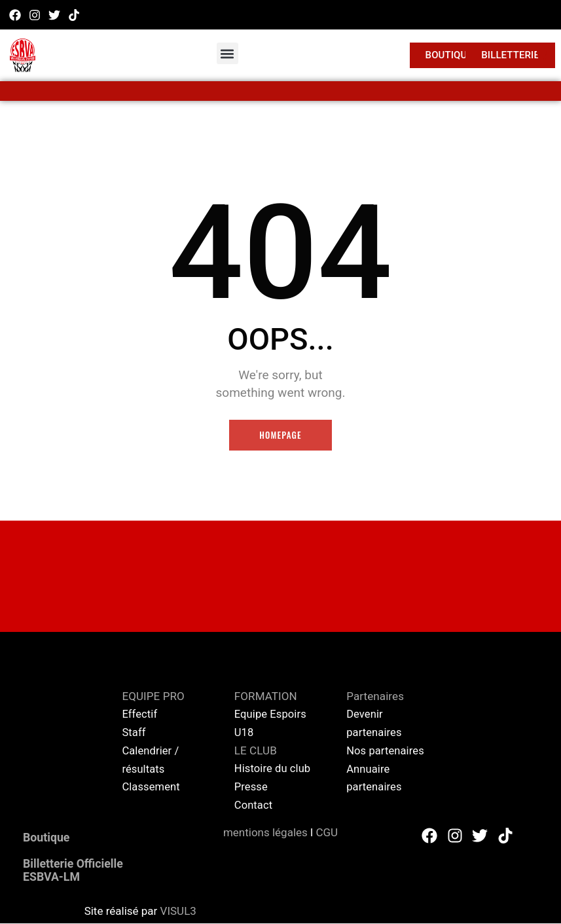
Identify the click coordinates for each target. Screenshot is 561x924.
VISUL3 (178, 912)
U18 (244, 733)
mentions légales (265, 832)
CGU (327, 832)
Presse (252, 787)
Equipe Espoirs (271, 715)
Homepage (280, 435)
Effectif (141, 715)
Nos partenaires (386, 751)
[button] (227, 53)
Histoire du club (274, 769)
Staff (134, 733)
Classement (152, 787)
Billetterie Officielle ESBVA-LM (82, 870)
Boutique (51, 838)
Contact (254, 805)
